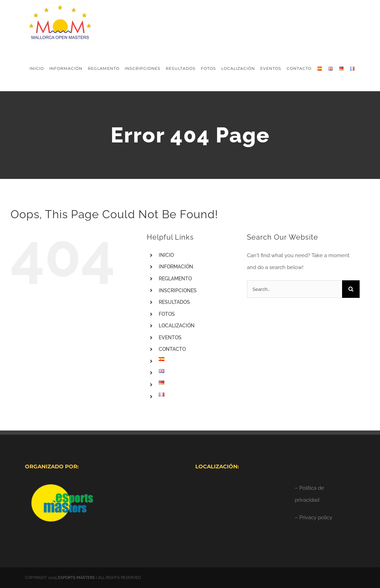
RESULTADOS (174, 302)
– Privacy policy (313, 517)
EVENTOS (170, 338)
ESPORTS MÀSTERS (76, 578)
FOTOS (167, 314)
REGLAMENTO (175, 279)
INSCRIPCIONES (178, 290)
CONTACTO (172, 349)
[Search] (351, 289)
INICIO (166, 255)
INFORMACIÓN (176, 267)
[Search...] (294, 289)
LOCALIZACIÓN (177, 326)
